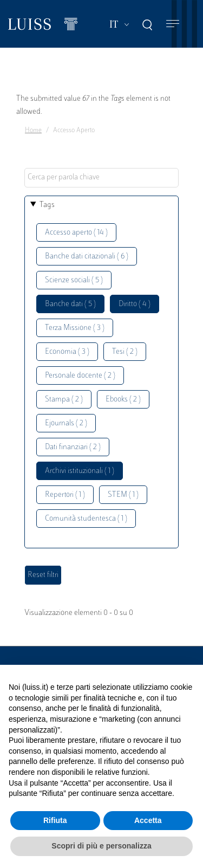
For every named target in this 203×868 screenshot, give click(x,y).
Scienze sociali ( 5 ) (74, 280)
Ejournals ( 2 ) (66, 423)
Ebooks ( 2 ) (123, 400)
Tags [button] (47, 205)
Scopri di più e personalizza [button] (101, 846)
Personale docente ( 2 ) (80, 376)
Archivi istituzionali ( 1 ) (80, 471)
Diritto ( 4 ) (135, 304)
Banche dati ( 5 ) (70, 304)
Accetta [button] (148, 820)
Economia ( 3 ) (67, 352)
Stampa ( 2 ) (64, 400)
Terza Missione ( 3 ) (75, 328)
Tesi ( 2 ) (125, 352)
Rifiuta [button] (55, 820)
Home (33, 131)
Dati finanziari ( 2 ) (73, 447)
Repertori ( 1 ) (65, 495)
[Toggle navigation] (173, 24)
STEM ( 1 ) (123, 495)
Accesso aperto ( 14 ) (76, 233)
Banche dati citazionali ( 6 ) (87, 257)
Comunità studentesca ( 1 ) (86, 519)
